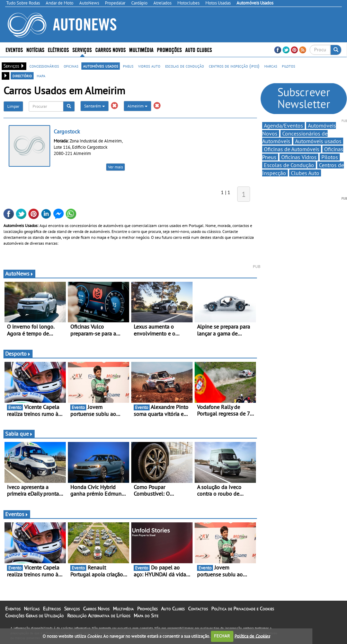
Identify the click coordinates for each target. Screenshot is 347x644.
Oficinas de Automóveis (292, 149)
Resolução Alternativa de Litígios (99, 616)
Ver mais (115, 167)
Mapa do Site (146, 616)
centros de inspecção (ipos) (234, 66)
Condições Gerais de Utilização (34, 616)
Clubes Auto (305, 173)
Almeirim (137, 106)
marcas (271, 66)
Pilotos (330, 157)
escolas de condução (185, 66)
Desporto (18, 354)
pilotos (288, 66)
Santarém (95, 106)
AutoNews (19, 273)
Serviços (82, 49)
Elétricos (58, 49)
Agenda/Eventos (283, 125)
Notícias (35, 49)
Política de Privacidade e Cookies (243, 609)
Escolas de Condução (289, 165)
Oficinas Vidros (299, 157)
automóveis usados (101, 66)
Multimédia (141, 49)
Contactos (198, 609)
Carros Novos (110, 49)
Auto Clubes (199, 49)
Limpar (13, 106)
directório (22, 76)
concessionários (44, 66)
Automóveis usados (318, 141)
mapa (41, 76)
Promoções (169, 49)
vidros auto (149, 66)
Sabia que (19, 434)
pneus (128, 66)
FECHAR (222, 636)
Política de (252, 636)
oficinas (71, 66)
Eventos (14, 49)
